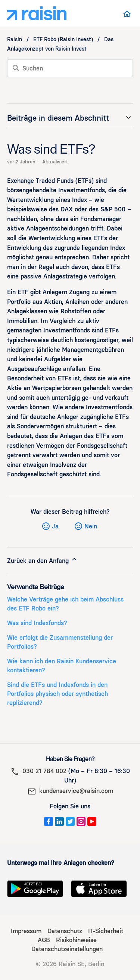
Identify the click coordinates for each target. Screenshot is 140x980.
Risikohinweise (76, 940)
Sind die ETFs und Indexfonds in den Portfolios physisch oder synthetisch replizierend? (57, 694)
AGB (44, 940)
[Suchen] (70, 68)
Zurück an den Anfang (43, 560)
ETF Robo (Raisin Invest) (63, 40)
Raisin (15, 40)
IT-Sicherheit (106, 931)
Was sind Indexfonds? (37, 623)
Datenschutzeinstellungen (67, 949)
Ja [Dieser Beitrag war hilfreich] (55, 526)
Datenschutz (65, 931)
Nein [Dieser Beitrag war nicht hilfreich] (91, 526)
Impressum (26, 931)
